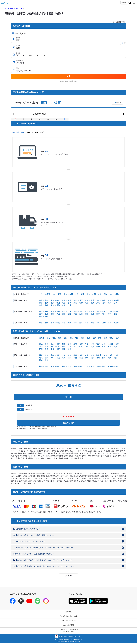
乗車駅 (18, 38)
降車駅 (18, 45)
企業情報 (68, 613)
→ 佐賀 (45, 339)
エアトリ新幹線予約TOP (13, 8)
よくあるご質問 (68, 626)
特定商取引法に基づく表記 (68, 617)
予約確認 (124, 3)
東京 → (45, 295)
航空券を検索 (68, 424)
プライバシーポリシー (68, 622)
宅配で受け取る (18, 133)
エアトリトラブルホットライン (69, 631)
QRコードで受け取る (36, 133)
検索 (68, 76)
